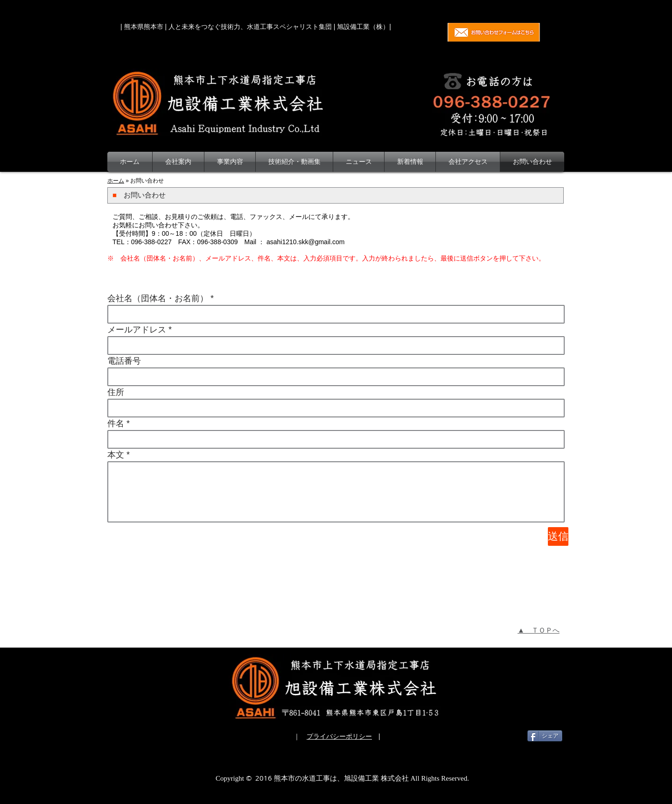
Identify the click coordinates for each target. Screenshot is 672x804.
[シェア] (545, 736)
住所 (116, 392)
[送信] (558, 536)
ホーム (116, 181)
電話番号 (124, 361)
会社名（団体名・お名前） (158, 298)
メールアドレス (137, 330)
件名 (116, 423)
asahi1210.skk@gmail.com (306, 242)
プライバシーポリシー (339, 736)
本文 (116, 455)
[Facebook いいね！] (494, 736)
